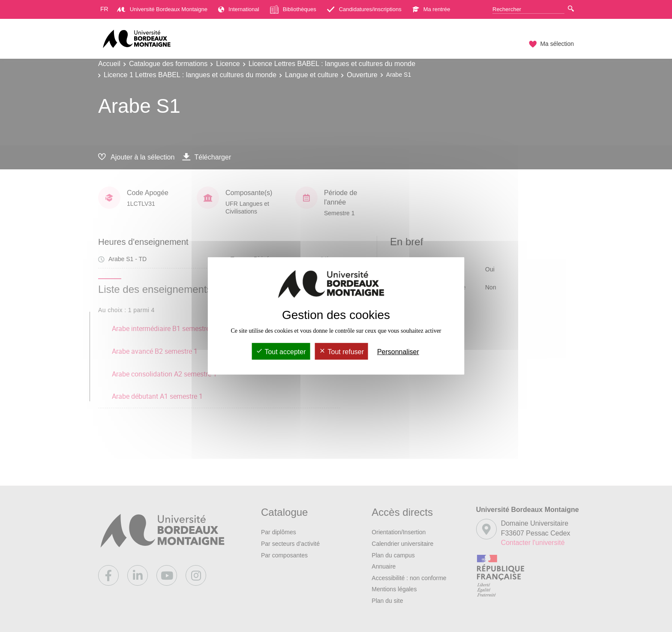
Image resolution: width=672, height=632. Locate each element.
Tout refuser (341, 352)
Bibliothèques (293, 9)
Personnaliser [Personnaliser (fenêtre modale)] (398, 352)
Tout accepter (281, 352)
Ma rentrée (431, 9)
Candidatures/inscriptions (364, 9)
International (239, 9)
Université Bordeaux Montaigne (162, 9)
